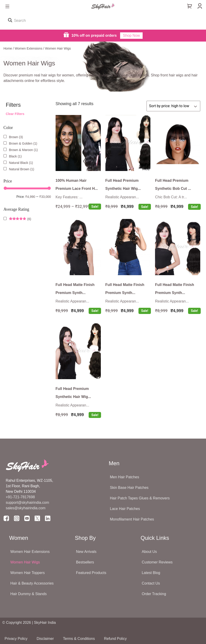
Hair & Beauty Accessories (32, 583)
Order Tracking (154, 594)
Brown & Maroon (21, 150)
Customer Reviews (157, 562)
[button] (7, 7)
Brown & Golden (21, 143)
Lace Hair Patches (125, 509)
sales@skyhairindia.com (26, 508)
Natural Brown (19, 169)
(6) (20, 219)
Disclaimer (45, 639)
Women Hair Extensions (30, 552)
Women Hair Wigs (25, 562)
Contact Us (151, 583)
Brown (14, 137)
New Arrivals (86, 552)
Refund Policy (115, 639)
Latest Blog (151, 573)
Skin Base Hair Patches (129, 488)
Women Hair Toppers (28, 573)
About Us (149, 552)
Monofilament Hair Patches (132, 519)
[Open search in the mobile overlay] (103, 20)
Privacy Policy (16, 639)
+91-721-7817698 (20, 497)
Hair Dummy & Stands (28, 594)
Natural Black (18, 163)
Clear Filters (15, 114)
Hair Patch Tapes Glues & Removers (140, 498)
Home (8, 48)
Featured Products (91, 573)
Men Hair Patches (125, 477)
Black (13, 156)
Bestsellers (85, 562)
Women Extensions (28, 48)
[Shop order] (173, 106)
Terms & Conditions (79, 639)
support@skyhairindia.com (28, 503)
